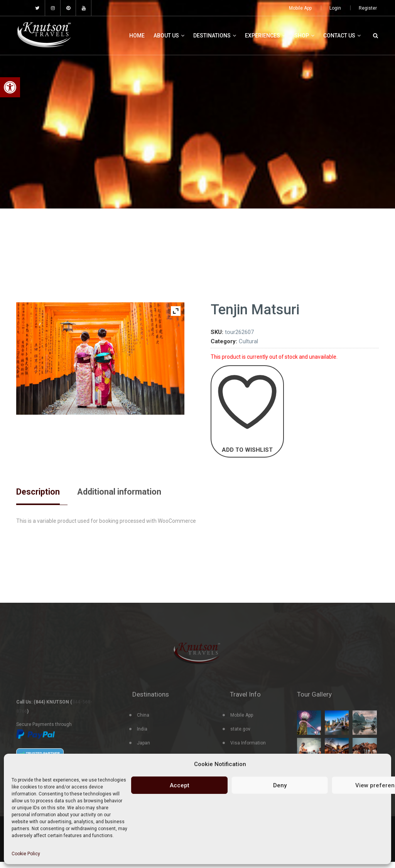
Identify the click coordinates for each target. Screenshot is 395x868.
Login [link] (335, 8)
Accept (180, 785)
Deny (280, 785)
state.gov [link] (240, 735)
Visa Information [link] (248, 749)
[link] (10, 87)
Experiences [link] (265, 36)
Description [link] (40, 492)
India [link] (142, 735)
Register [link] (368, 8)
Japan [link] (143, 749)
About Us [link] (169, 36)
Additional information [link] (129, 492)
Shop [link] (304, 36)
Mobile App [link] (300, 8)
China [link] (143, 721)
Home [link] (137, 36)
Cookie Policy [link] (26, 854)
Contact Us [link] (342, 36)
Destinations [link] (215, 36)
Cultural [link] (248, 341)
